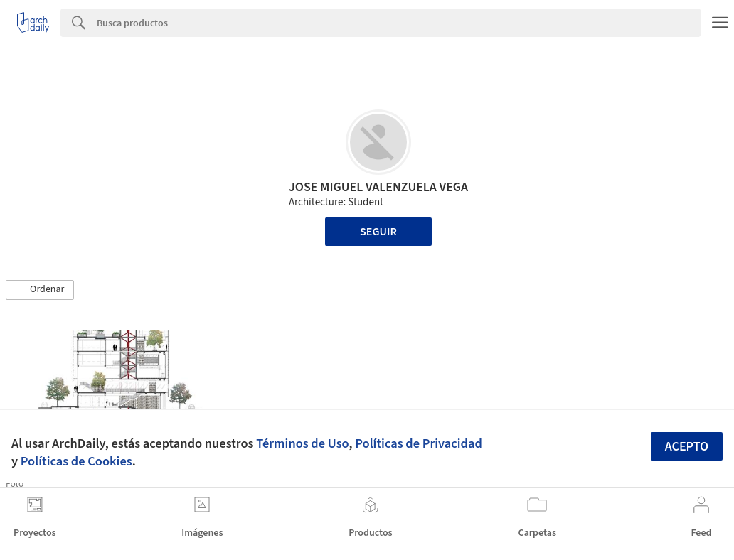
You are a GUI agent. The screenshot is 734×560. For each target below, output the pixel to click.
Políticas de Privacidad (419, 443)
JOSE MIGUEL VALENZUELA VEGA (378, 187)
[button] (40, 290)
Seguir (378, 232)
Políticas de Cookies (76, 461)
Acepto (687, 447)
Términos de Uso (302, 443)
